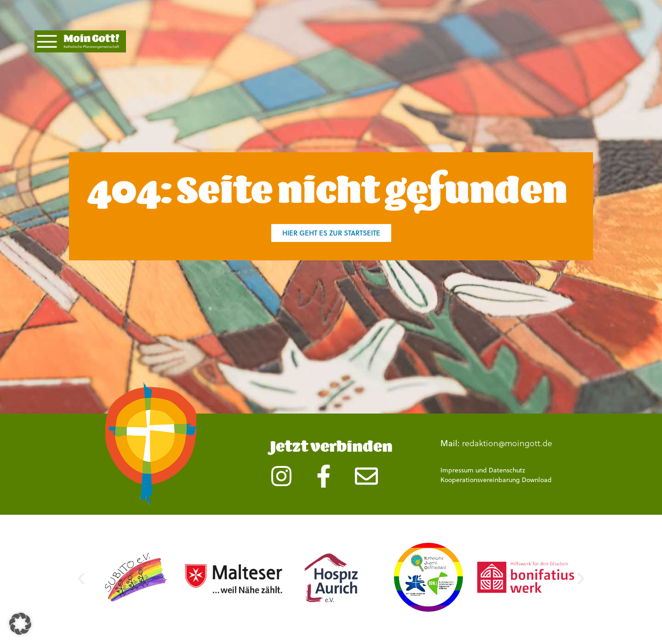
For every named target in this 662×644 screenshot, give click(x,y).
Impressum (457, 470)
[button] (81, 579)
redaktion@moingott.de (507, 443)
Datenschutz (507, 470)
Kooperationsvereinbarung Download (496, 480)
